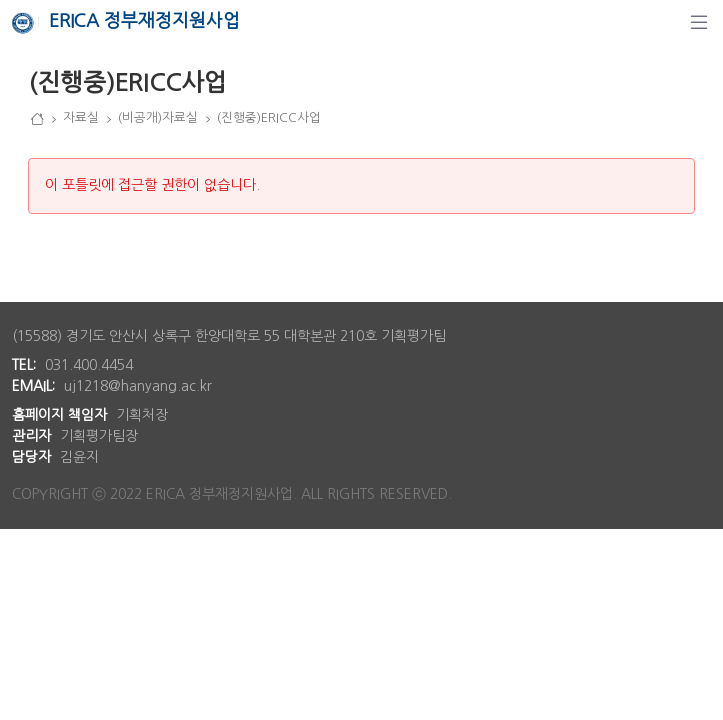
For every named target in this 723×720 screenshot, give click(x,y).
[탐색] (699, 22)
